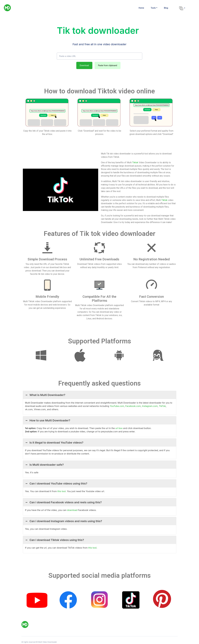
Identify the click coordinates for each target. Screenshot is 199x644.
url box (119, 428)
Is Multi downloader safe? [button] (44, 465)
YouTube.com (117, 406)
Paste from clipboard (108, 65)
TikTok (162, 406)
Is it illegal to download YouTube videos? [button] (54, 443)
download (72, 510)
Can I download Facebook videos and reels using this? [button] (63, 502)
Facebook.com (133, 406)
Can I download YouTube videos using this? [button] (56, 484)
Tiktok (135, 162)
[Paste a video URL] (99, 56)
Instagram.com (150, 406)
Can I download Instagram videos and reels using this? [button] (64, 521)
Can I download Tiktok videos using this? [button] (55, 540)
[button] (154, 8)
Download (84, 65)
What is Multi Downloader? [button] (45, 395)
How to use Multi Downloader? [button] (48, 420)
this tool (61, 491)
